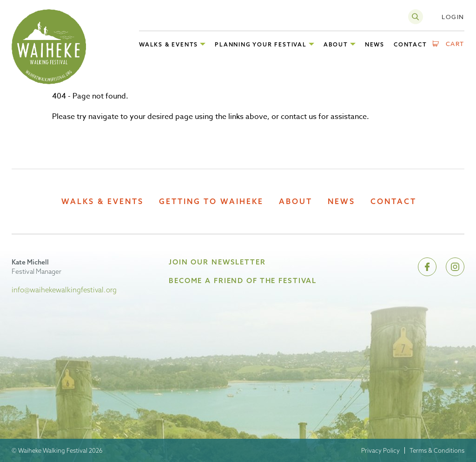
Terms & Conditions (437, 450)
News (341, 201)
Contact (393, 201)
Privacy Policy (380, 450)
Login (453, 17)
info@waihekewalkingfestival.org (64, 290)
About (296, 201)
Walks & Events (102, 201)
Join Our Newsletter (217, 262)
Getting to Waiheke (211, 201)
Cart (455, 44)
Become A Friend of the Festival (243, 280)
